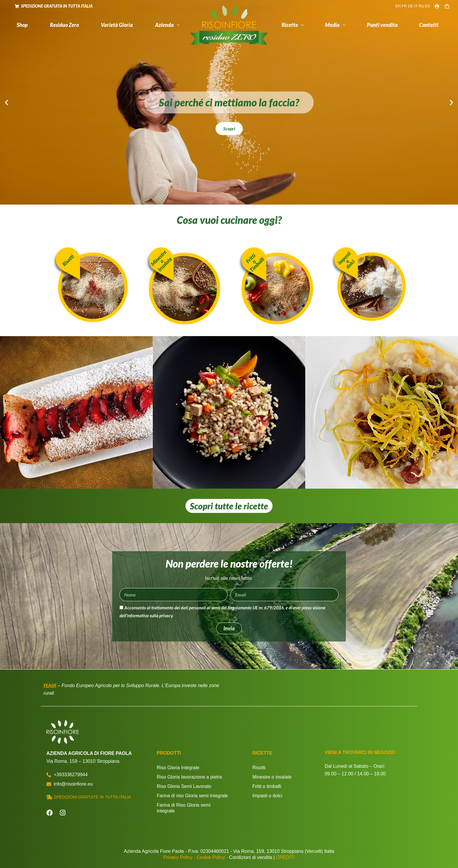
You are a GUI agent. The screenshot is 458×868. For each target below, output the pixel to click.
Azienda (169, 25)
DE (410, 6)
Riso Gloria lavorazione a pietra (189, 777)
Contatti (429, 25)
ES (428, 6)
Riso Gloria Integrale (178, 768)
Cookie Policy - (212, 857)
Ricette (294, 25)
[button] (7, 102)
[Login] (437, 6)
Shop (22, 25)
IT (416, 6)
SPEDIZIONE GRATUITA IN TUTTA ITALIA (54, 6)
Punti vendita (382, 25)
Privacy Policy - (179, 857)
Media (336, 25)
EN (398, 6)
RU (421, 6)
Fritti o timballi (267, 786)
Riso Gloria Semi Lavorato (184, 786)
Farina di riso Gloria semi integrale (192, 796)
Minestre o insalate (272, 777)
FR (404, 6)
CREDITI (285, 857)
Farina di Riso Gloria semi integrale (184, 808)
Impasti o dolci (267, 796)
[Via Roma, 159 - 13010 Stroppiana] (368, 807)
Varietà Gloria (117, 25)
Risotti (259, 768)
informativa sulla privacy (150, 615)
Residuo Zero (64, 25)
